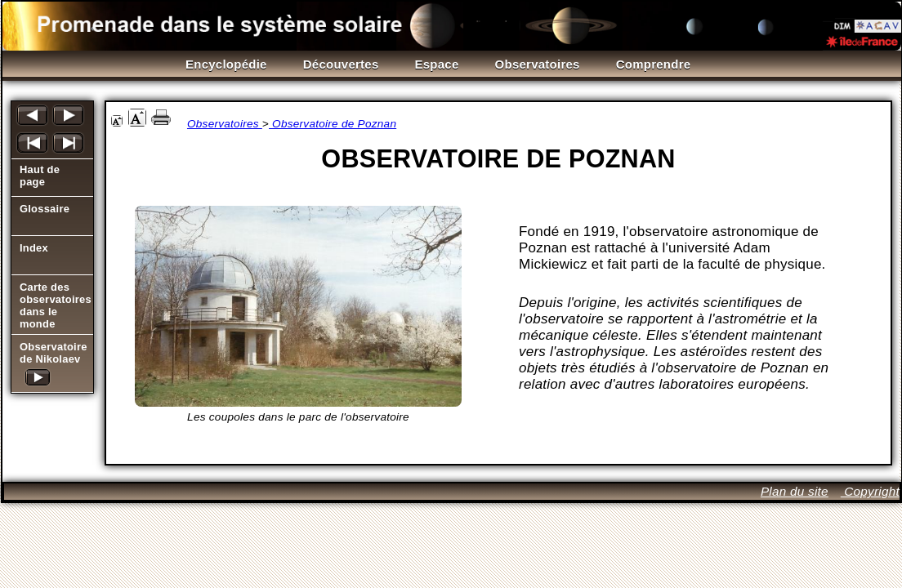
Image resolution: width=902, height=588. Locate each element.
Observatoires (225, 124)
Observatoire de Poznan (333, 124)
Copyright (870, 491)
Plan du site (795, 491)
